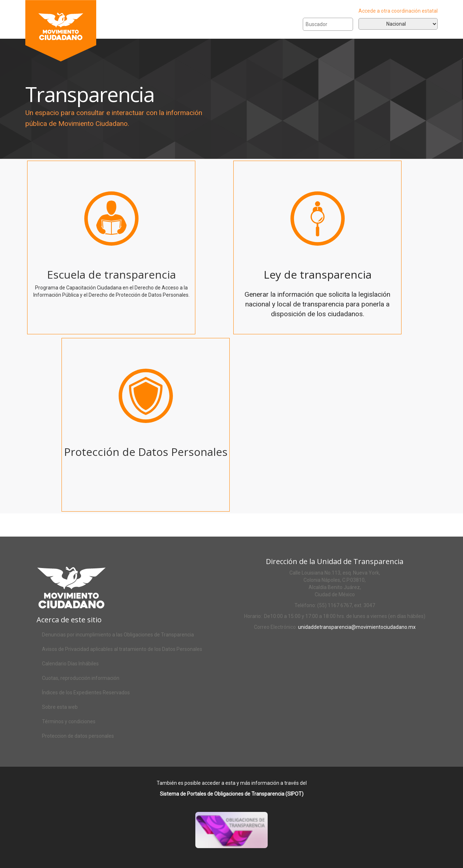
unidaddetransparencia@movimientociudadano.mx (357, 627)
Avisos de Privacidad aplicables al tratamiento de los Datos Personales (122, 649)
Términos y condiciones (69, 721)
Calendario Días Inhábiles (70, 664)
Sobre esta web (60, 707)
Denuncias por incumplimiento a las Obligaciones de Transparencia (118, 635)
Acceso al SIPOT (240, 839)
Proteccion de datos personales (78, 736)
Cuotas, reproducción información (81, 678)
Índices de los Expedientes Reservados (86, 693)
